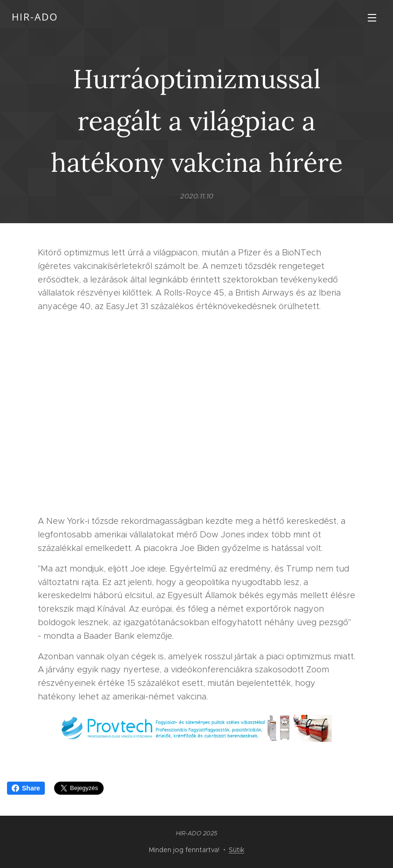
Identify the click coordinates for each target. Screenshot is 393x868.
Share (26, 788)
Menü (372, 18)
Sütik (236, 850)
